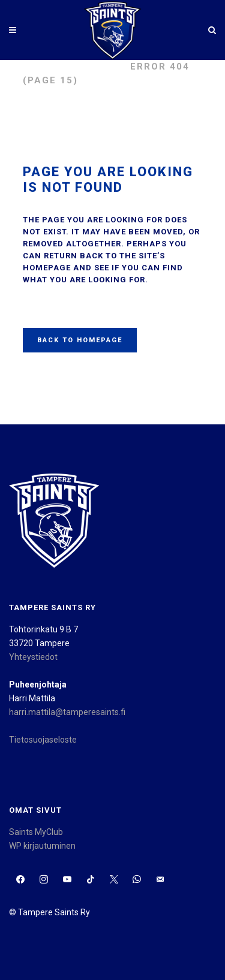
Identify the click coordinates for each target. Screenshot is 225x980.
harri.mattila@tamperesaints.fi (67, 712)
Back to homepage (80, 340)
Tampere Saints (70, 67)
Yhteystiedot (33, 657)
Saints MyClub (36, 832)
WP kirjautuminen (42, 846)
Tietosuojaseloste (43, 740)
